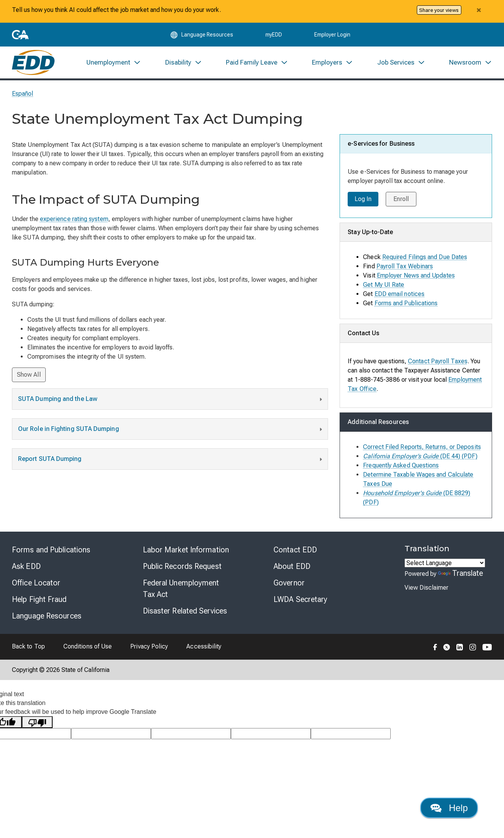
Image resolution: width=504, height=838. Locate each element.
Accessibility (204, 648)
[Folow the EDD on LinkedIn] (460, 648)
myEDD (274, 35)
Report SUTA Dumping (171, 462)
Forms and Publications (406, 305)
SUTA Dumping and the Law (171, 402)
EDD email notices (400, 295)
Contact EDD (295, 551)
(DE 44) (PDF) (420, 458)
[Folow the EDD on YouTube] (487, 648)
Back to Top (28, 648)
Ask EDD (26, 568)
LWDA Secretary (300, 601)
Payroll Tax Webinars (405, 268)
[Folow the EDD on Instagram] (473, 648)
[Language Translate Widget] (445, 564)
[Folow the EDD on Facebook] (435, 648)
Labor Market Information (186, 551)
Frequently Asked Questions (401, 467)
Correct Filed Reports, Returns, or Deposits (422, 448)
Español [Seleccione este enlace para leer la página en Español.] (23, 96)
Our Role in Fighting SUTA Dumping (171, 432)
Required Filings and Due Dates (425, 259)
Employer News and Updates (416, 277)
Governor (289, 584)
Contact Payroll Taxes (438, 363)
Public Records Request (182, 568)
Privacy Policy (149, 648)
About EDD (292, 568)
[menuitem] (114, 64)
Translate (461, 575)
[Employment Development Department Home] (33, 64)
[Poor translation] (37, 724)
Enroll (402, 201)
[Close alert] (479, 10)
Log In (363, 201)
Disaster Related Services (185, 612)
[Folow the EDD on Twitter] (447, 648)
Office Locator (36, 584)
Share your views (439, 10)
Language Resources (47, 617)
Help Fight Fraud (39, 601)
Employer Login (332, 35)
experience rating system (74, 221)
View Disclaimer (426, 589)
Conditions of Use (88, 648)
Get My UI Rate (384, 286)
